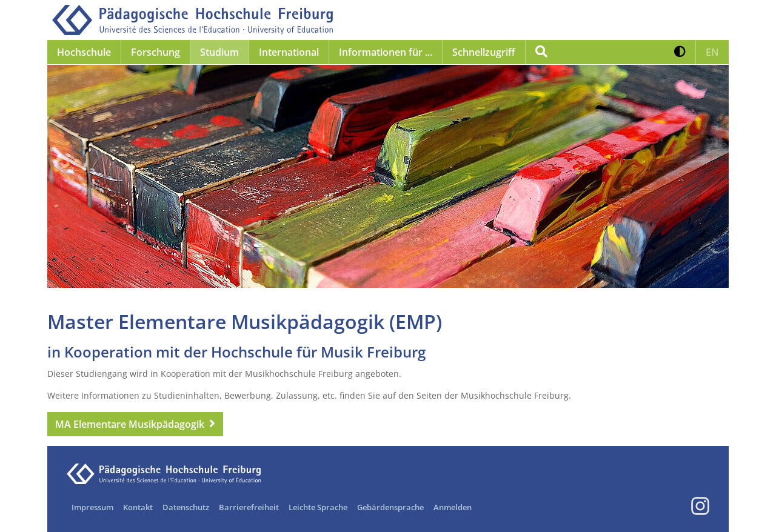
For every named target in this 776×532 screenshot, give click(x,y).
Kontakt (138, 507)
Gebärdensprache (390, 507)
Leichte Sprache (318, 507)
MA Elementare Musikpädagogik (130, 424)
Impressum (92, 507)
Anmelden (453, 507)
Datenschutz (186, 507)
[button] (680, 52)
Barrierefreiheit (249, 507)
